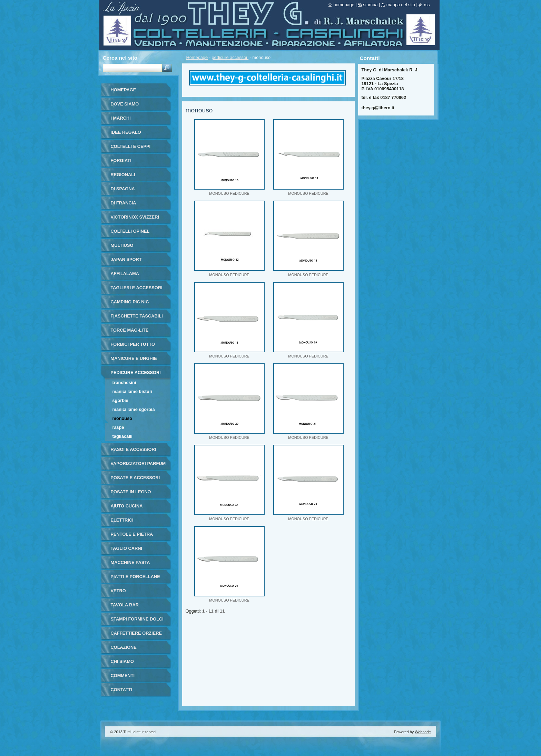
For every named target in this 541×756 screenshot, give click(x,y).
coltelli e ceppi (131, 146)
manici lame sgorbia (134, 409)
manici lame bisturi (132, 391)
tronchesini (124, 382)
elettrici (122, 520)
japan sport (126, 259)
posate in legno (131, 492)
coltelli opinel (130, 231)
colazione (124, 647)
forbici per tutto (133, 344)
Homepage (197, 57)
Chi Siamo (122, 661)
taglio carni (126, 548)
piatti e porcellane (135, 577)
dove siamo (125, 104)
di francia (124, 203)
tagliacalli (122, 436)
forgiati (121, 160)
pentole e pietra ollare (132, 537)
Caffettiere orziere (136, 633)
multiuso (122, 245)
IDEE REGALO (126, 132)
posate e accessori (135, 478)
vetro (118, 591)
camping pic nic (130, 302)
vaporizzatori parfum (138, 463)
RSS (427, 5)
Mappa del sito (401, 5)
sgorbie (120, 400)
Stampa (370, 5)
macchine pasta (130, 562)
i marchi (121, 118)
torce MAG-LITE (130, 330)
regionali (123, 175)
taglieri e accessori (137, 288)
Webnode (423, 732)
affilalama (125, 274)
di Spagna (123, 189)
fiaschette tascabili (137, 316)
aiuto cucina (127, 506)
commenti (123, 676)
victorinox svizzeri (135, 217)
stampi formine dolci (137, 619)
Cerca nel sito (120, 58)
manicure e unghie (134, 358)
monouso (122, 418)
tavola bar (125, 605)
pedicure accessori (230, 57)
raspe (118, 427)
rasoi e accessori (134, 449)
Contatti (122, 690)
